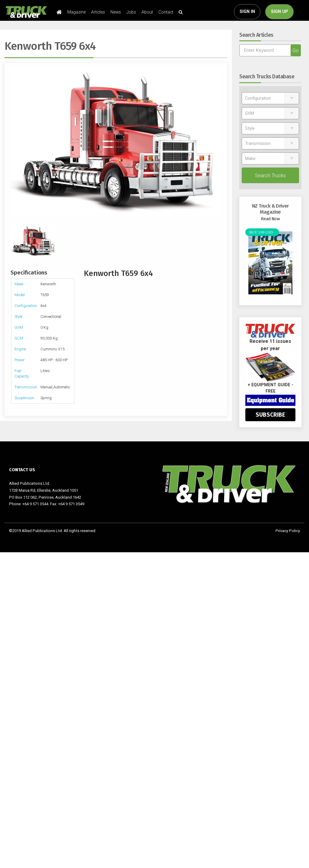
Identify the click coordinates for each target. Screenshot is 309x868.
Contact (166, 12)
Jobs (131, 12)
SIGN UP (280, 12)
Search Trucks (270, 175)
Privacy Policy (288, 531)
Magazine (76, 12)
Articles (98, 12)
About (147, 12)
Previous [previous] (14, 143)
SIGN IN (247, 12)
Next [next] (218, 143)
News (116, 12)
